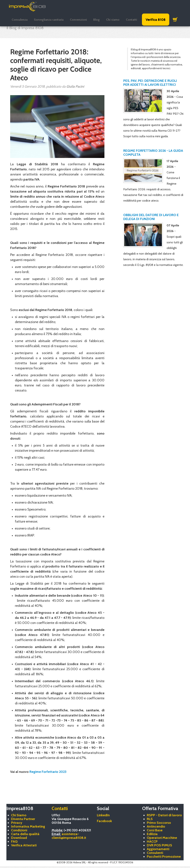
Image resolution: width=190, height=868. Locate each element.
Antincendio (156, 826)
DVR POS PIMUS (159, 845)
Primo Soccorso (159, 823)
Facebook (104, 821)
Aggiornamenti (158, 849)
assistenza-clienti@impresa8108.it (69, 836)
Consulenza (20, 20)
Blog (97, 20)
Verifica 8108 (156, 20)
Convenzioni (78, 20)
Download (19, 838)
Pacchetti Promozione (164, 857)
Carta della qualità (25, 834)
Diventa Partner (23, 819)
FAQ (14, 841)
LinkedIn (103, 815)
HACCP (152, 841)
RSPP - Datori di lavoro (164, 815)
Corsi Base (155, 830)
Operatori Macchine (162, 838)
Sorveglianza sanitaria (49, 20)
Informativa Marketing (28, 826)
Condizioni (19, 830)
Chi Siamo (19, 815)
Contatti (131, 20)
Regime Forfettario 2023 (48, 772)
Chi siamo (113, 20)
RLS (150, 819)
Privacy (17, 823)
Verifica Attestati (24, 845)
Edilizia (152, 834)
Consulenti (155, 853)
